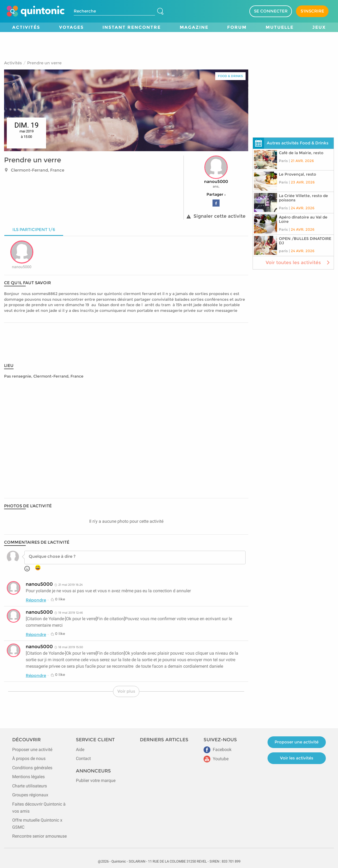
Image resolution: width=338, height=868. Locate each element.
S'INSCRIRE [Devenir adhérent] (312, 11)
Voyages (71, 27)
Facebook (218, 750)
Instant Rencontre (132, 27)
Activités (26, 27)
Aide (80, 750)
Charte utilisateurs (30, 786)
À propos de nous (29, 758)
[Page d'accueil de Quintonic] (36, 11)
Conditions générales (32, 768)
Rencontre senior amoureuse (39, 836)
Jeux (319, 27)
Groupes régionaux (30, 795)
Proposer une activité (32, 750)
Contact (83, 758)
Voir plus (126, 691)
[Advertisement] (169, 44)
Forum (237, 27)
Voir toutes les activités (298, 262)
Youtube (216, 759)
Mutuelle (280, 27)
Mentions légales (28, 777)
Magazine (194, 27)
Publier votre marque (96, 780)
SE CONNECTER (271, 11)
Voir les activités (297, 758)
